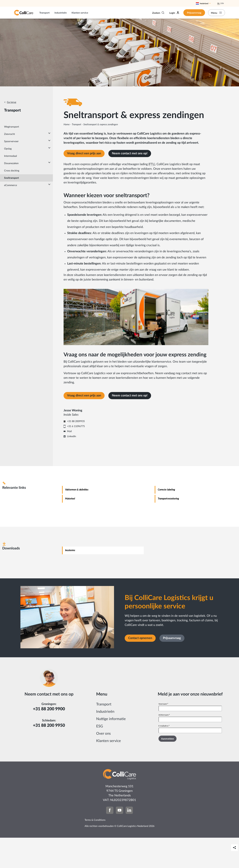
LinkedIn (72, 467)
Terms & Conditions (95, 850)
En (223, 3)
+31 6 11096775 (76, 457)
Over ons (103, 764)
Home (67, 124)
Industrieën (61, 13)
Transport (45, 13)
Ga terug (12, 102)
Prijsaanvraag (193, 13)
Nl (218, 3)
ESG (100, 757)
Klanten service (80, 13)
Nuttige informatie (111, 749)
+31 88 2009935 (76, 452)
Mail (69, 462)
